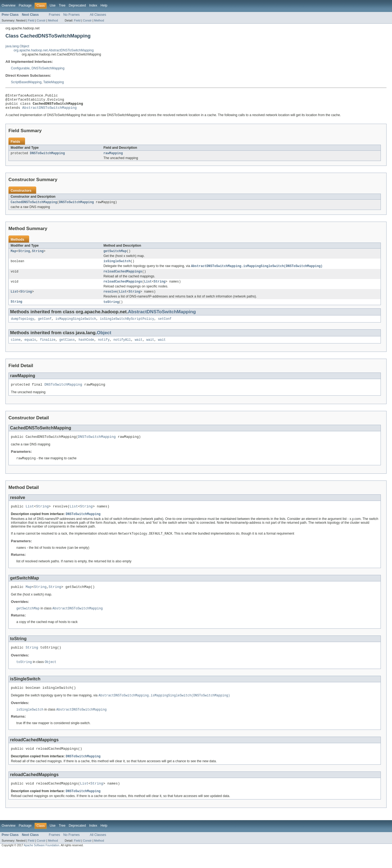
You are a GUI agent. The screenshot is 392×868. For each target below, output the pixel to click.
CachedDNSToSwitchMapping (34, 206)
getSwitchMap (115, 256)
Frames (54, 15)
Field (31, 20)
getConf (45, 327)
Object (104, 341)
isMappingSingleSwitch (76, 327)
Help (104, 5)
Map (13, 256)
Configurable (20, 68)
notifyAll (122, 348)
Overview (9, 5)
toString (111, 309)
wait (139, 348)
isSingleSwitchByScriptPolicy (127, 327)
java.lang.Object (17, 46)
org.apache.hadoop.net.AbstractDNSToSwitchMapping (54, 50)
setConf (165, 327)
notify (104, 348)
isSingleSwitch (117, 266)
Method (53, 20)
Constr (41, 20)
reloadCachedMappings (123, 278)
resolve (110, 299)
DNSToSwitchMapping (48, 68)
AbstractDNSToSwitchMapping (50, 111)
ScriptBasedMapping (26, 82)
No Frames (72, 15)
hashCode (86, 348)
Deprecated (77, 5)
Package (25, 5)
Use (53, 5)
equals (30, 348)
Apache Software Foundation (42, 863)
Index (93, 5)
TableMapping (54, 82)
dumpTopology (22, 327)
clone (16, 348)
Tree (62, 5)
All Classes (98, 15)
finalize (48, 348)
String (24, 256)
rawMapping (113, 157)
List (148, 288)
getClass (67, 348)
